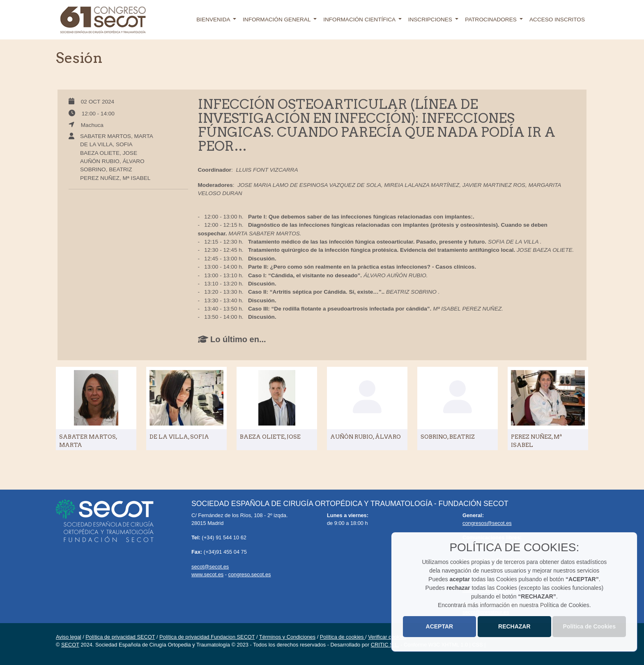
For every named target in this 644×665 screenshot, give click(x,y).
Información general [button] (277, 20)
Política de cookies (343, 637)
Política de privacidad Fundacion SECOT (207, 637)
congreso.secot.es (250, 574)
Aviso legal (69, 637)
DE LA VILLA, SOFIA (106, 144)
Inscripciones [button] (431, 20)
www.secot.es (207, 574)
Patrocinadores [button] (491, 20)
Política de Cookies (589, 626)
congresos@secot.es (487, 523)
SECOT (70, 645)
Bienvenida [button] (214, 20)
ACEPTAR (440, 626)
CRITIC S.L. (385, 645)
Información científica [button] (360, 20)
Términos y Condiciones (287, 637)
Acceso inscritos (557, 20)
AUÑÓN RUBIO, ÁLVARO (112, 161)
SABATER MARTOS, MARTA (117, 136)
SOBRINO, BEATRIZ (106, 169)
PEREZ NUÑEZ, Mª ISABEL (115, 178)
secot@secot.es (210, 567)
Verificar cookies (387, 637)
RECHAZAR (514, 626)
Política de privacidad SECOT (120, 637)
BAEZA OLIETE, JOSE (109, 153)
